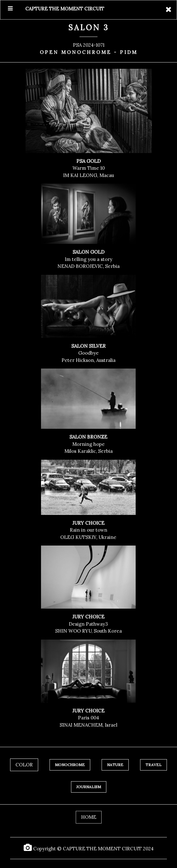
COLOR (24, 765)
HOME (89, 817)
